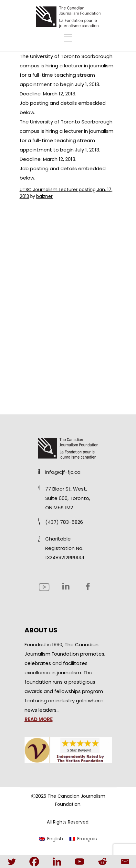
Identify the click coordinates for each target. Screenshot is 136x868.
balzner (44, 196)
